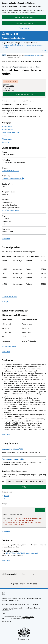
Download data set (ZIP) (24, 94)
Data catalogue (12, 61)
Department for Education (30, 604)
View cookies (24, 28)
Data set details (7, 126)
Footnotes (5, 136)
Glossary (4, 600)
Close (44, 50)
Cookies (4, 598)
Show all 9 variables (9, 346)
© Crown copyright (24, 639)
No (34, 574)
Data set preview (7, 130)
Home (3, 61)
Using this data (7, 139)
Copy (24, 487)
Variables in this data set (10, 133)
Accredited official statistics (13, 179)
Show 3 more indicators (10, 210)
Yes (25, 574)
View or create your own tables (13, 459)
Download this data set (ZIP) (12, 449)
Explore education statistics (13, 38)
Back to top (6, 239)
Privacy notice (12, 598)
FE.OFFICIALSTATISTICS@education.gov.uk (22, 553)
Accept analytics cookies (24, 17)
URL (3, 481)
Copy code (40, 510)
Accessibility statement (34, 598)
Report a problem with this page (24, 584)
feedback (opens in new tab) (33, 55)
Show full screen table (9, 297)
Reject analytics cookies (24, 23)
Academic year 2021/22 (10, 171)
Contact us (5, 142)
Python (6, 496)
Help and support (14, 600)
